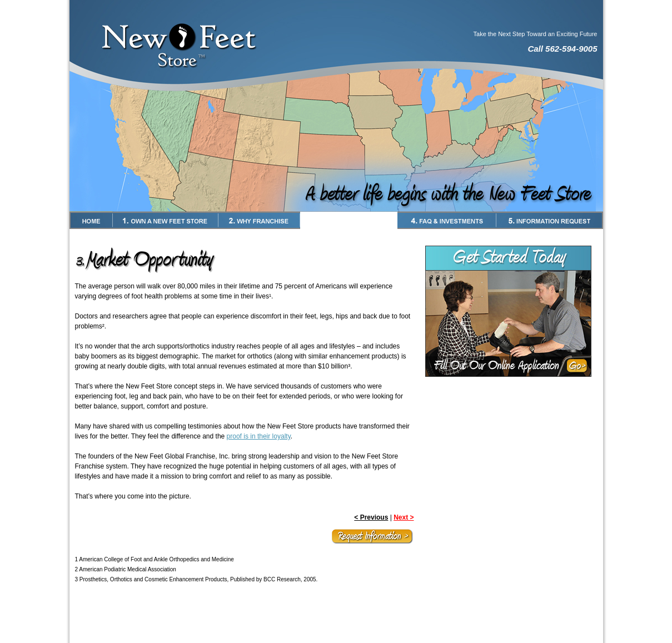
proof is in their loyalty (259, 436)
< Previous (371, 517)
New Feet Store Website (336, 635)
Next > (404, 517)
